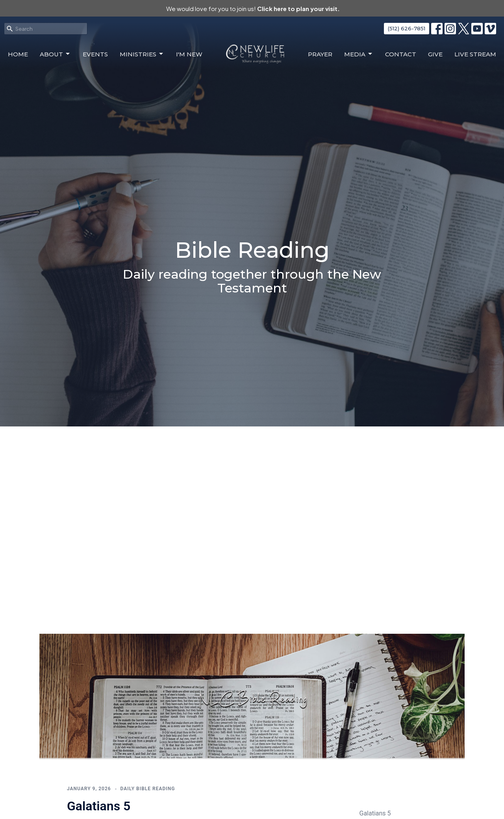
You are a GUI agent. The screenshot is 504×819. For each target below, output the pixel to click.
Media (359, 54)
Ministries (142, 54)
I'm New (189, 54)
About (55, 54)
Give (435, 54)
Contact (401, 54)
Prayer (320, 54)
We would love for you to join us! (253, 8)
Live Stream (475, 54)
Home (18, 54)
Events (95, 54)
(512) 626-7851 (407, 28)
